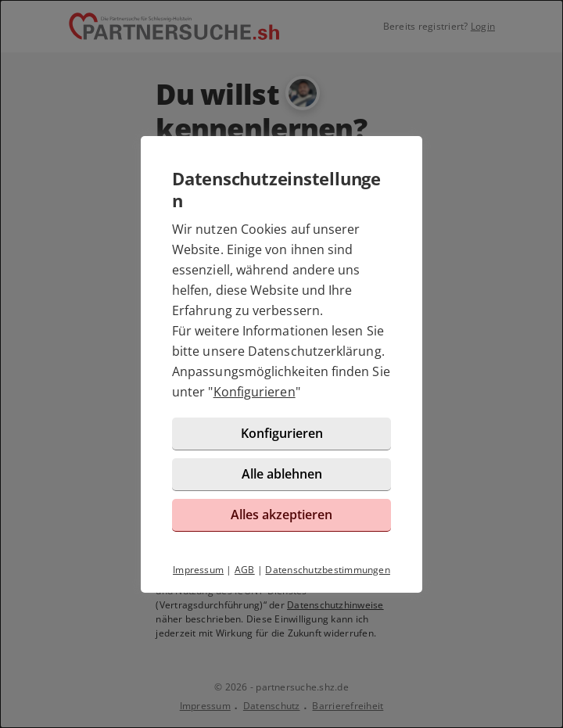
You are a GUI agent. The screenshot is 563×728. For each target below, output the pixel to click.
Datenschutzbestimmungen (328, 570)
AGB (245, 570)
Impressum (198, 570)
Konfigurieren (255, 392)
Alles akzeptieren (281, 515)
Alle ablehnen (282, 474)
